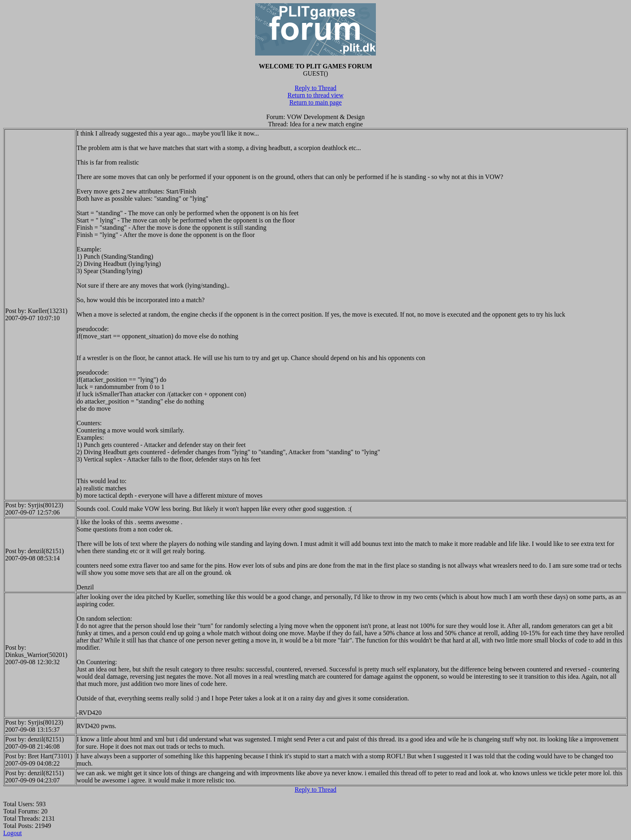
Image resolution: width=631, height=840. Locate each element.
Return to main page (315, 102)
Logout (12, 833)
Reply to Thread (315, 88)
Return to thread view (315, 95)
